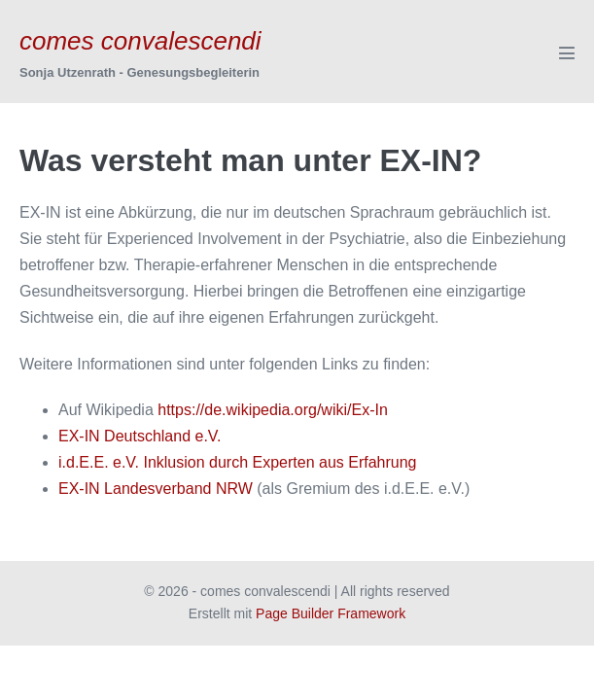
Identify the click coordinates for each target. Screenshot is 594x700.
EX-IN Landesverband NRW (156, 489)
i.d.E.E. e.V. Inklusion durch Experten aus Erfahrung (238, 462)
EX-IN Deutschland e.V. (140, 436)
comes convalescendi (140, 41)
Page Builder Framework (331, 613)
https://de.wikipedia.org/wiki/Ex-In (273, 410)
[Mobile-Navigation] (567, 52)
